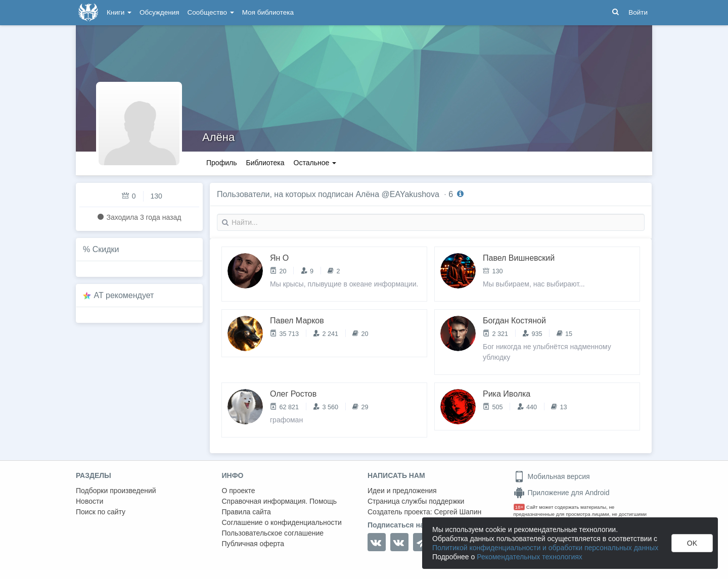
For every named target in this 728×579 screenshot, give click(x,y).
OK (692, 543)
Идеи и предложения (402, 491)
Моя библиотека (268, 12)
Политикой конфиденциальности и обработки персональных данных (545, 548)
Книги (119, 12)
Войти (638, 12)
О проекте (239, 491)
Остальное (315, 163)
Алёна (218, 137)
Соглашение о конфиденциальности (282, 522)
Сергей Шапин (458, 512)
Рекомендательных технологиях (530, 557)
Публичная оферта (253, 544)
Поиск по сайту (101, 512)
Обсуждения (159, 12)
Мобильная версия (552, 476)
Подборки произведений (116, 491)
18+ (519, 507)
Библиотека (265, 163)
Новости (89, 501)
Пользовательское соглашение (273, 533)
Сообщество (211, 12)
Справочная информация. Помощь (280, 501)
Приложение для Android (562, 493)
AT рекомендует (124, 295)
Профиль (221, 163)
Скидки (106, 249)
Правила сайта (246, 512)
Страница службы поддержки (416, 501)
